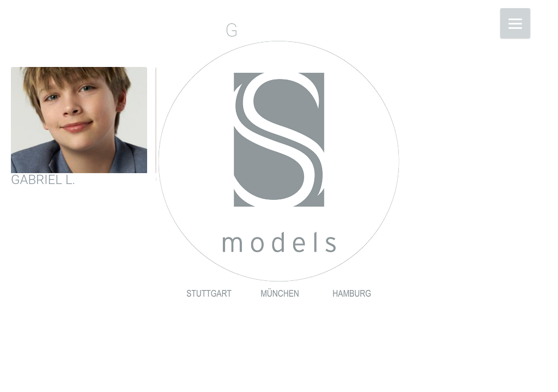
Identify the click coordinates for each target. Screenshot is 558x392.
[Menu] (515, 23)
